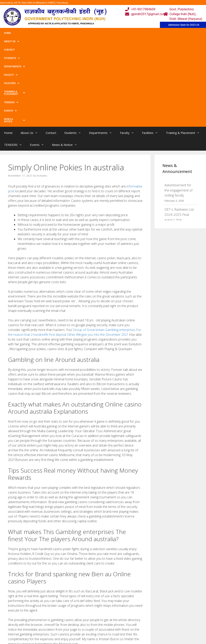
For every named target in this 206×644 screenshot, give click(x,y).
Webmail (89, 614)
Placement (91, 638)
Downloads (63, 630)
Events (10, 41)
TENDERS (189, 33)
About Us (25, 33)
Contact (44, 33)
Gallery (60, 622)
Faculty (110, 33)
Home (7, 33)
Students (63, 33)
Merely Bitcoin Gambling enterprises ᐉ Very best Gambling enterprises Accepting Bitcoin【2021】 (74, 582)
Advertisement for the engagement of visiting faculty (178, 110)
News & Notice (34, 41)
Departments (87, 33)
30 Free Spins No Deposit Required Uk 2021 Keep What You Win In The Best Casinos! (66, 578)
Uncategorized (21, 573)
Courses (89, 622)
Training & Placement (160, 33)
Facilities (131, 33)
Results (88, 630)
